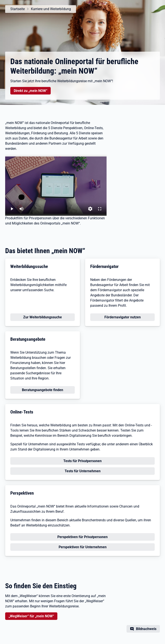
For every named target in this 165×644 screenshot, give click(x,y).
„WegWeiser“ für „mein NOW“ (31, 616)
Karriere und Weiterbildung (51, 9)
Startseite (18, 9)
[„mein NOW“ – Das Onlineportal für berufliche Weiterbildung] (56, 185)
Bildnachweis (146, 629)
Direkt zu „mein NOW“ (30, 90)
